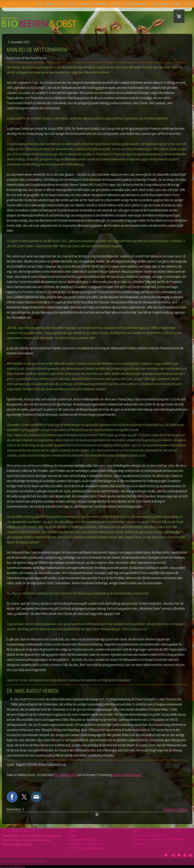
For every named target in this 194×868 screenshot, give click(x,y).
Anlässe (17, 839)
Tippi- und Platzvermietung (32, 835)
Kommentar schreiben (175, 809)
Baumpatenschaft (11, 835)
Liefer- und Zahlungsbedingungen (13, 867)
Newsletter (17, 844)
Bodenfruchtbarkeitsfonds (127, 775)
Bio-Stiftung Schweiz (65, 775)
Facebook (28, 844)
